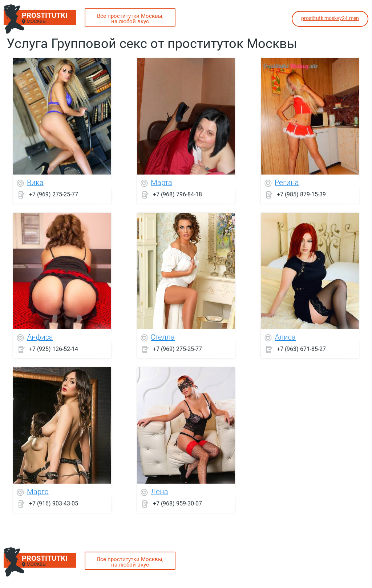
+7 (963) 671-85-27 (301, 349)
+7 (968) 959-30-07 (177, 503)
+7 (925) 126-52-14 (54, 349)
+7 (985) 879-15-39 (301, 194)
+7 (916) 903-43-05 (54, 503)
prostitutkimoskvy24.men (330, 18)
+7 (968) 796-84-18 (177, 194)
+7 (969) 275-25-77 (54, 194)
